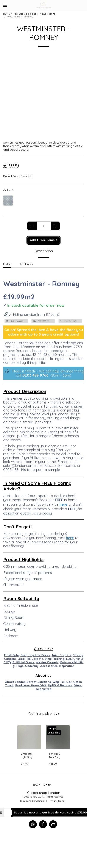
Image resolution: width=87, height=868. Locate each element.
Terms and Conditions (32, 801)
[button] (5, 5)
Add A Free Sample (44, 240)
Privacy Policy (57, 801)
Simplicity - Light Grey (27, 755)
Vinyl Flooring (48, 14)
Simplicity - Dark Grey (55, 755)
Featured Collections (25, 14)
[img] (29, 737)
